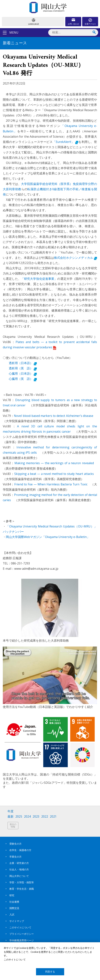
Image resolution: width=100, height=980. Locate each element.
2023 (36, 817)
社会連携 (14, 902)
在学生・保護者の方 (20, 850)
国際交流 (14, 908)
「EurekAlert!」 (66, 142)
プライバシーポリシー (22, 934)
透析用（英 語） (23, 368)
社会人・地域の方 (19, 869)
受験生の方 (15, 844)
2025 (19, 817)
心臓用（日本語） (23, 373)
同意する (50, 972)
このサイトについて (20, 927)
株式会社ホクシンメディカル (76, 258)
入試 (12, 914)
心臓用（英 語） (23, 379)
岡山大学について (19, 876)
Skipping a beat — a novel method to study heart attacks (54, 474)
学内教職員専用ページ (22, 940)
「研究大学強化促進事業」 (39, 279)
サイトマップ (17, 921)
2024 (27, 817)
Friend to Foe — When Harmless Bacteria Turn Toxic (51, 484)
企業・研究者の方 (19, 863)
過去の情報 (13, 826)
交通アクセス (90, 24)
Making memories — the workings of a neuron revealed (54, 463)
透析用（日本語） (23, 363)
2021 (53, 817)
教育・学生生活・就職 (22, 889)
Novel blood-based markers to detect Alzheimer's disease (54, 416)
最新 (11, 817)
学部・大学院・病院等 (22, 882)
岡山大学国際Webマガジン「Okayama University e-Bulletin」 (48, 537)
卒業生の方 (15, 857)
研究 (12, 895)
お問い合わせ (73, 24)
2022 (45, 817)
